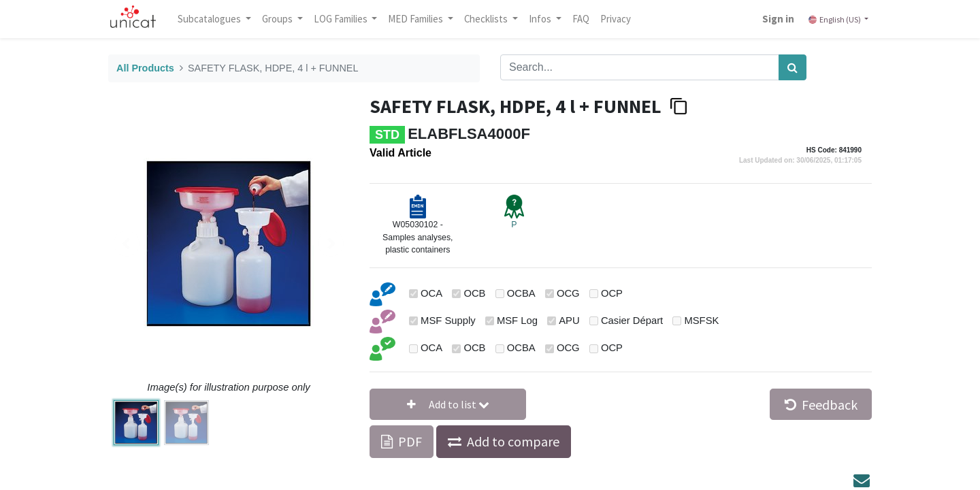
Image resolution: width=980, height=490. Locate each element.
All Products (145, 68)
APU (569, 321)
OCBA (521, 293)
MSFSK (701, 321)
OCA (431, 293)
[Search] (793, 67)
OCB (474, 293)
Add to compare (513, 441)
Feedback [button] (821, 405)
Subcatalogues (214, 19)
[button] (448, 404)
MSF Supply (448, 321)
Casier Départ (632, 321)
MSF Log (517, 321)
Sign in (774, 19)
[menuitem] (585, 19)
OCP (612, 293)
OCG (568, 293)
